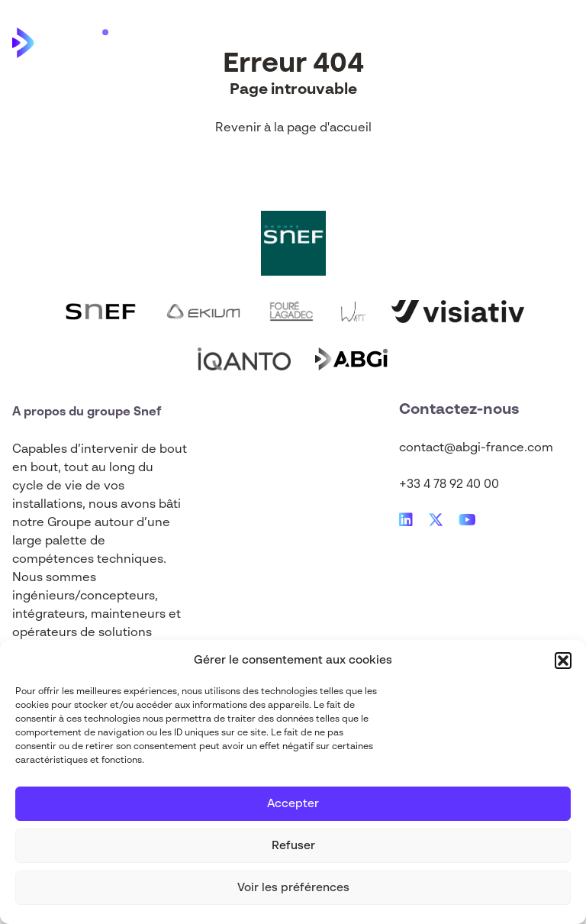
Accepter (293, 804)
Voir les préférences (293, 888)
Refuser (293, 846)
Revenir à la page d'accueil (293, 128)
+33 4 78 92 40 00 (449, 485)
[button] (563, 661)
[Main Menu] (562, 43)
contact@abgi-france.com (476, 448)
